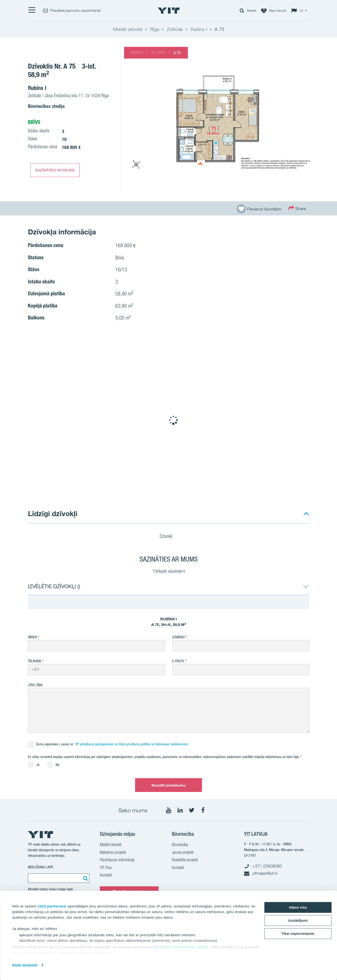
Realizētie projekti (185, 860)
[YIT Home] (169, 11)
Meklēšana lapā (40, 867)
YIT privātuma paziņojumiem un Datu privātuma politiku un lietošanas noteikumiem (132, 744)
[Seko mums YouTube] (169, 810)
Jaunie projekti (183, 853)
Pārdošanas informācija (117, 860)
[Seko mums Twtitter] (192, 810)
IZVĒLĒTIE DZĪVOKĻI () (54, 586)
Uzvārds (178, 637)
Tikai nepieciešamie (298, 934)
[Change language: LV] (300, 11)
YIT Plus (106, 868)
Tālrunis (35, 661)
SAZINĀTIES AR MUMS (55, 170)
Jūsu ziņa (35, 685)
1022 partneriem (52, 906)
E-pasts (178, 661)
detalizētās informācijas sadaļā (181, 947)
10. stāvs (158, 53)
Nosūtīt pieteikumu (169, 785)
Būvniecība (180, 845)
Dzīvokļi (169, 537)
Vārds (32, 637)
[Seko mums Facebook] (203, 810)
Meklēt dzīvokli (111, 845)
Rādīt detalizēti (25, 965)
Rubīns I (137, 53)
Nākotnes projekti (113, 853)
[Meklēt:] (85, 878)
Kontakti (106, 876)
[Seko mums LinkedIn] (180, 810)
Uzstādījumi (298, 920)
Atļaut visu (298, 907)
